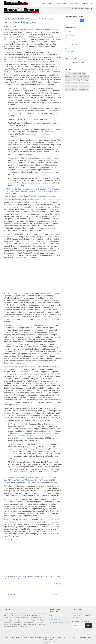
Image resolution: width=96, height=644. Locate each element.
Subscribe (76, 622)
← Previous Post (10, 595)
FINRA (60, 576)
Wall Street (46, 576)
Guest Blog (77, 80)
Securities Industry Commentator (68, 3)
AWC (74, 77)
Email (67, 89)
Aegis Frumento (69, 83)
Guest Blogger (85, 80)
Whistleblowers (12, 579)
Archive (51, 3)
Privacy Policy (41, 642)
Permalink (58, 583)
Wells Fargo (82, 83)
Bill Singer (23, 579)
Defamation (82, 89)
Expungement (69, 80)
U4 (88, 89)
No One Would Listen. (45, 248)
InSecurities (82, 86)
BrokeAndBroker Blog (55, 619)
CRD (77, 86)
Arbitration (68, 77)
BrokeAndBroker (34, 576)
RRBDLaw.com (53, 616)
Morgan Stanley (74, 89)
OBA (76, 83)
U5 (87, 83)
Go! (82, 21)
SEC (54, 576)
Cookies (56, 642)
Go (88, 626)
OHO (88, 86)
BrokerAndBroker (85, 77)
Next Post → (56, 595)
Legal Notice (49, 642)
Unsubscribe (86, 622)
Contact (85, 3)
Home (44, 3)
